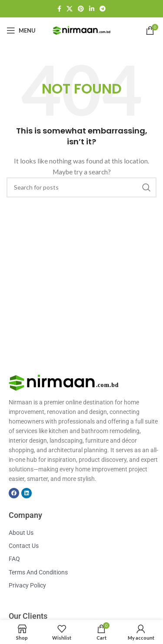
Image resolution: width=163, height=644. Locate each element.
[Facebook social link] (59, 9)
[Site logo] (82, 30)
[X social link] (70, 9)
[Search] (81, 187)
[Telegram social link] (103, 9)
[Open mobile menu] (21, 30)
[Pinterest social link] (81, 9)
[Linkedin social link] (92, 9)
